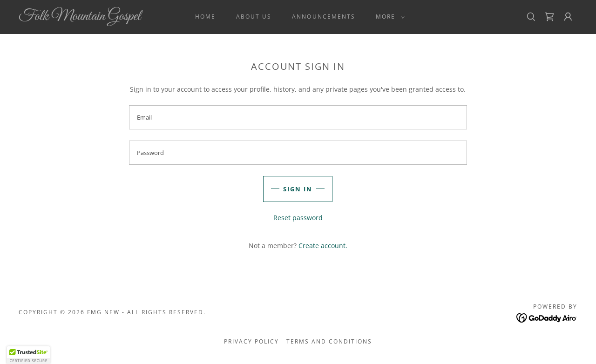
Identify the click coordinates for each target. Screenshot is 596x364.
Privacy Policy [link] (251, 341)
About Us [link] (254, 17)
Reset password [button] (298, 218)
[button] (388, 17)
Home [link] (205, 17)
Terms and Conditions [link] (329, 341)
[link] (95, 17)
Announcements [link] (323, 17)
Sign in (298, 189)
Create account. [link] (323, 246)
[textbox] (298, 117)
